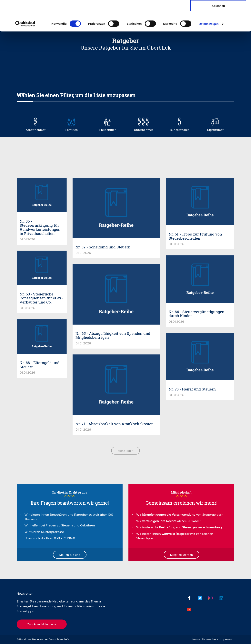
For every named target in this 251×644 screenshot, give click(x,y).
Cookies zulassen (218, 10)
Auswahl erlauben (218, 23)
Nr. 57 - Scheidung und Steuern (103, 247)
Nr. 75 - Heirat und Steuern (192, 389)
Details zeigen (209, 54)
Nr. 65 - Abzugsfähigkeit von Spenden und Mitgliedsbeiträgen (113, 335)
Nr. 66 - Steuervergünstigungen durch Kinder (196, 314)
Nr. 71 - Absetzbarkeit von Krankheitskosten (115, 424)
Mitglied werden (181, 555)
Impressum (227, 639)
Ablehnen (218, 36)
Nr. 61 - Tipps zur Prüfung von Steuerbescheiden (195, 236)
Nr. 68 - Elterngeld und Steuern (40, 365)
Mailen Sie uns (70, 555)
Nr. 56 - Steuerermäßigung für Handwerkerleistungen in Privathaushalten (40, 227)
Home (196, 639)
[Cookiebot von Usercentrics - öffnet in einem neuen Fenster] (25, 54)
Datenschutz (210, 639)
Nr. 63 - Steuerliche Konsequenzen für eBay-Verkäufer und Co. (41, 298)
